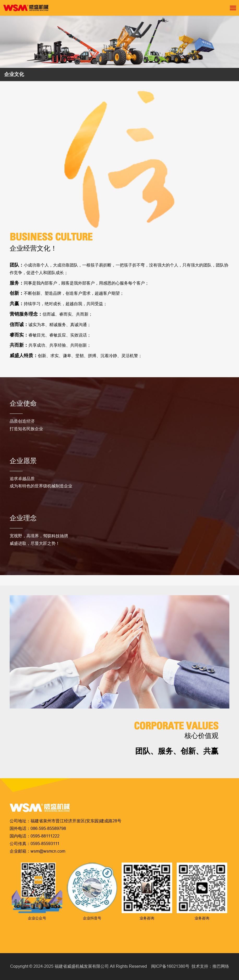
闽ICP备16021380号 (170, 966)
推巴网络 (221, 966)
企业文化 (14, 74)
